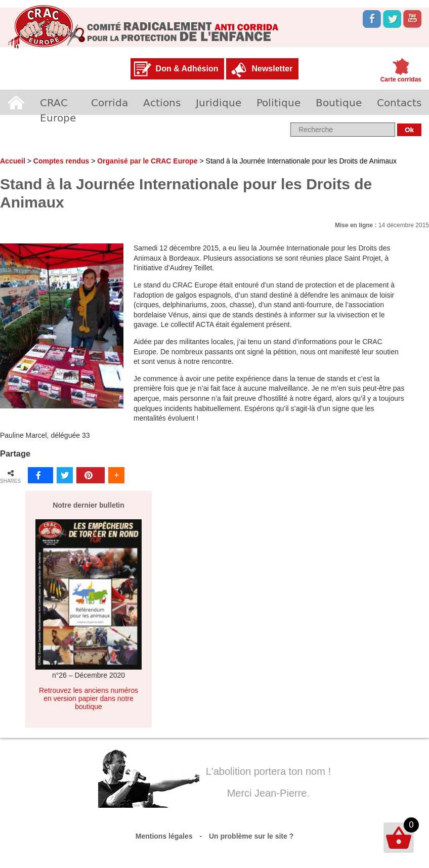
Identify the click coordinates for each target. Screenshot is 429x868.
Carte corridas (401, 79)
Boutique (339, 102)
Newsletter (272, 69)
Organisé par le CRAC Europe (147, 161)
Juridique (219, 102)
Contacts (399, 102)
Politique (278, 102)
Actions (162, 102)
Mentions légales (164, 836)
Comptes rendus (61, 161)
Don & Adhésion (187, 69)
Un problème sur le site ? (251, 836)
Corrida (110, 102)
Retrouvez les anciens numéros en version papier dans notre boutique (89, 698)
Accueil (16, 102)
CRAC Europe (58, 110)
